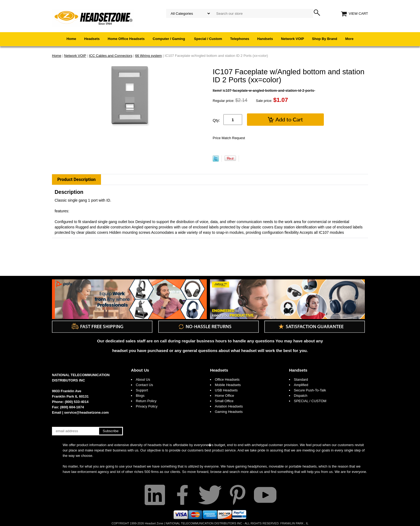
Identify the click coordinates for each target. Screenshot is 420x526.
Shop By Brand (325, 39)
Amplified (301, 385)
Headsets (92, 39)
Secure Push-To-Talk (310, 390)
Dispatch (301, 396)
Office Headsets (227, 379)
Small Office (224, 401)
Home (71, 39)
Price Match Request (229, 138)
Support (142, 390)
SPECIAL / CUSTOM (310, 401)
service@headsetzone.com (87, 412)
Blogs (140, 396)
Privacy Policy (147, 406)
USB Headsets (226, 390)
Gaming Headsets (229, 412)
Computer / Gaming (169, 39)
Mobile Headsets (228, 385)
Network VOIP (292, 39)
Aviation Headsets (229, 406)
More (349, 39)
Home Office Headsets (126, 39)
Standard (301, 379)
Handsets (265, 39)
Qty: (216, 120)
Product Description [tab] (76, 179)
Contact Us (144, 385)
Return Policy (146, 401)
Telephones (240, 39)
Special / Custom (208, 39)
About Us (140, 370)
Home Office (224, 396)
